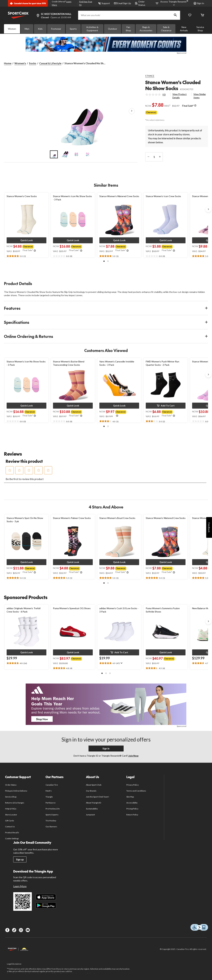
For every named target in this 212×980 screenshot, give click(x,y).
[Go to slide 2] (65, 154)
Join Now (133, 756)
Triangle (49, 797)
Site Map (130, 797)
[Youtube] (28, 930)
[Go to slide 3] (76, 154)
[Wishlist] (190, 15)
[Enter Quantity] (154, 157)
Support (104, 3)
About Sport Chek (94, 785)
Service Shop (200, 29)
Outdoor (113, 29)
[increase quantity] (160, 157)
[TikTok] (14, 930)
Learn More (20, 886)
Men (27, 29)
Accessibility (132, 803)
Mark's (49, 791)
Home (8, 63)
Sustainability (92, 809)
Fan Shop (128, 29)
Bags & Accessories (146, 29)
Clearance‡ (151, 112)
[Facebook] (7, 930)
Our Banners (51, 827)
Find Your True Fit (86, 3)
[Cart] (202, 15)
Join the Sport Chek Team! (98, 797)
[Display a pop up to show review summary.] (121, 663)
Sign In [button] (199, 3)
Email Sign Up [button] (122, 3)
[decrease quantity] (148, 157)
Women (12, 29)
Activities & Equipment (92, 29)
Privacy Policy (132, 785)
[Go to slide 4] (88, 154)
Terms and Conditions (136, 791)
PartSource (51, 803)
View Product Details (180, 96)
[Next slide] (208, 209)
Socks (33, 63)
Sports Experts (52, 815)
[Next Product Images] (132, 111)
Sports (73, 29)
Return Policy (132, 815)
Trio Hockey (51, 821)
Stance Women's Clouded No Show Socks (173, 85)
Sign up (20, 860)
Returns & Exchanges (15, 803)
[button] (175, 15)
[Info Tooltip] (195, 106)
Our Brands (91, 791)
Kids (40, 29)
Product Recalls (12, 833)
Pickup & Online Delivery (16, 791)
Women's (20, 63)
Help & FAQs (11, 809)
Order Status (11, 785)
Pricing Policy (132, 809)
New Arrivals (184, 29)
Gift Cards (10, 821)
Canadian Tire (52, 785)
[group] (29, 246)
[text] (26, 256)
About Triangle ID (93, 803)
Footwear (56, 29)
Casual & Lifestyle (50, 63)
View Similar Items (200, 96)
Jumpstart (90, 815)
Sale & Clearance (166, 29)
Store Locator (11, 815)
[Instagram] (21, 930)
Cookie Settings (12, 838)
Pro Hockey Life (53, 809)
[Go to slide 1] (54, 154)
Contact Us (10, 827)
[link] (157, 95)
